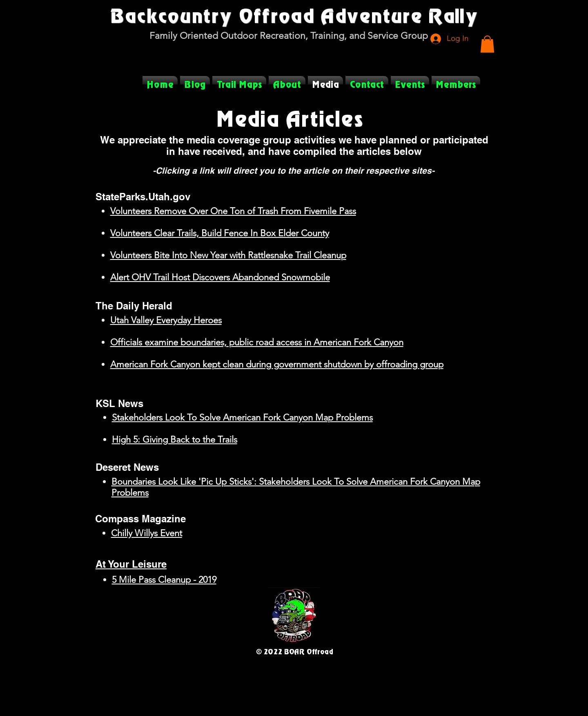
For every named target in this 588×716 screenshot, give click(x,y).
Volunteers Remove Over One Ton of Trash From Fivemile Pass (233, 211)
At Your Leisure (131, 564)
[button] (487, 44)
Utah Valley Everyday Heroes (166, 320)
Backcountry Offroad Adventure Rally (294, 15)
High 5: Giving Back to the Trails (175, 440)
